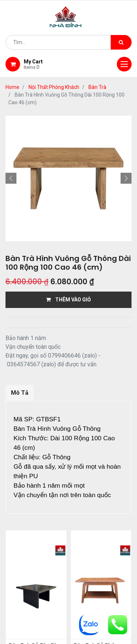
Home (12, 87)
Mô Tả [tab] (20, 393)
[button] (11, 178)
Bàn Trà (97, 87)
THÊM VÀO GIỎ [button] (68, 300)
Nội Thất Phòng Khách (54, 87)
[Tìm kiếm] (121, 42)
